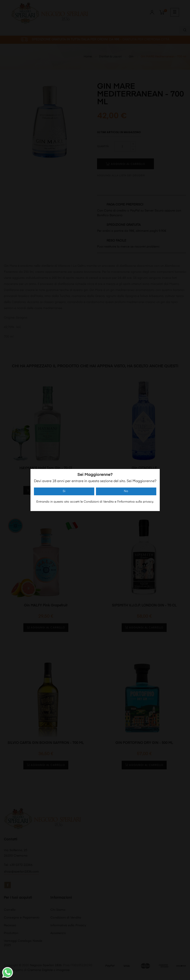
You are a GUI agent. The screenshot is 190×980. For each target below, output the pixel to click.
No (126, 491)
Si (64, 491)
